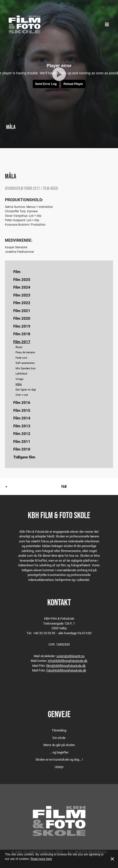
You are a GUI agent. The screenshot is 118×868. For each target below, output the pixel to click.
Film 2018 (22, 334)
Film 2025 (22, 279)
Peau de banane (25, 352)
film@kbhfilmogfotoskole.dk (66, 666)
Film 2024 (22, 287)
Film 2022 (22, 303)
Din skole (59, 738)
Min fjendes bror (26, 368)
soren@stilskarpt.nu (70, 656)
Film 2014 (22, 418)
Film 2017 (22, 342)
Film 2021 (22, 311)
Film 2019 (22, 326)
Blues (19, 347)
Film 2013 (22, 426)
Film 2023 (22, 295)
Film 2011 (22, 441)
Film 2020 (22, 318)
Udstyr (59, 767)
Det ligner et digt (26, 389)
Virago (19, 379)
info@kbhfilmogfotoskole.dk (68, 661)
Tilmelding (59, 730)
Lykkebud (21, 373)
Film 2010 (22, 449)
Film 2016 (22, 402)
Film (17, 272)
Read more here (41, 859)
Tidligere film (24, 457)
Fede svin (21, 358)
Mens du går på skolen (59, 745)
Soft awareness (25, 363)
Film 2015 (22, 410)
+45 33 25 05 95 (44, 633)
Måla (19, 384)
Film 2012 (22, 434)
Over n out (22, 395)
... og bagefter (59, 752)
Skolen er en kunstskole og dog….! (59, 759)
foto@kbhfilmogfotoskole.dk (66, 670)
